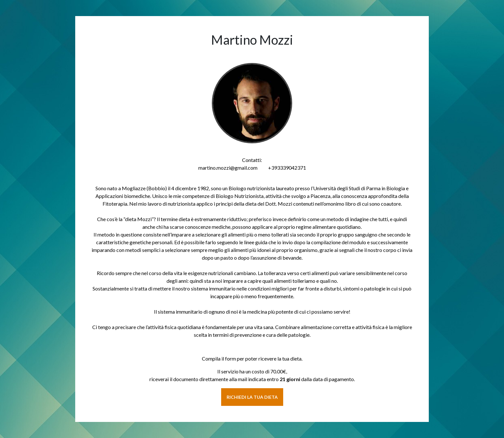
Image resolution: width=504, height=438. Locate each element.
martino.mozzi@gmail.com (228, 168)
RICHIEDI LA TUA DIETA (252, 397)
